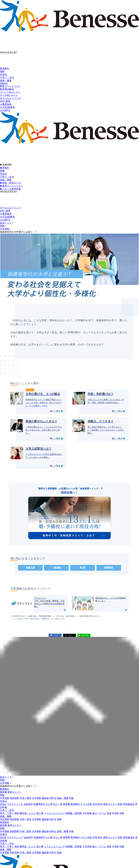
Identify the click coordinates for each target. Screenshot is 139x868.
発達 (109, 813)
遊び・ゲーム (99, 813)
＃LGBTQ (5, 110)
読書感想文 (39, 804)
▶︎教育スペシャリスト (12, 186)
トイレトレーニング (55, 813)
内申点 (53, 798)
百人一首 (58, 804)
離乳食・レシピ (28, 813)
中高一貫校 (26, 798)
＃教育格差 (6, 104)
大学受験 (36, 798)
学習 (95, 804)
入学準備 (87, 813)
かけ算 (49, 804)
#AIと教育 (5, 101)
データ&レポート (9, 95)
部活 (100, 804)
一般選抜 (56, 568)
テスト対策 (86, 804)
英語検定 (109, 568)
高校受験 (14, 798)
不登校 (115, 813)
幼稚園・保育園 (74, 813)
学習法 (3, 74)
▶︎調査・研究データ (10, 183)
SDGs (3, 804)
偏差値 (45, 798)
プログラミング (15, 804)
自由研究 (28, 804)
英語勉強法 (129, 804)
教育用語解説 (7, 89)
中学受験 (5, 798)
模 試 (82, 568)
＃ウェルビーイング (10, 98)
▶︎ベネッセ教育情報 (10, 189)
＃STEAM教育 (7, 107)
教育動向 (5, 68)
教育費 (3, 792)
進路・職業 (6, 81)
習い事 (40, 813)
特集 (71, 798)
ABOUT (4, 83)
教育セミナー (14, 792)
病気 (17, 813)
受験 (2, 71)
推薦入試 (30, 568)
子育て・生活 (7, 78)
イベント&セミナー (10, 92)
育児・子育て (7, 813)
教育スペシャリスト (10, 86)
